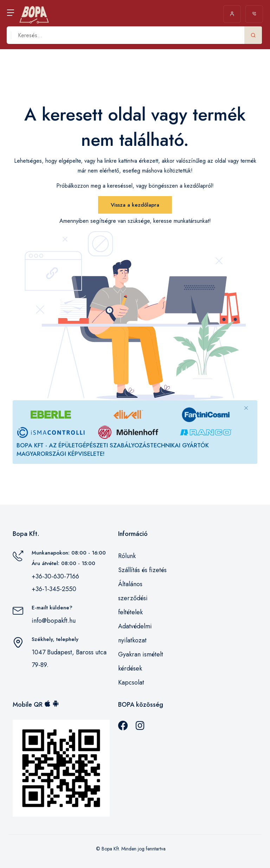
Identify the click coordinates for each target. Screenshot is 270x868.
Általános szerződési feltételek (133, 598)
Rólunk (127, 556)
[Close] (246, 408)
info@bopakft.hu (54, 621)
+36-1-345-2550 (54, 589)
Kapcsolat (131, 682)
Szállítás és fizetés (142, 570)
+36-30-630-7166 (55, 576)
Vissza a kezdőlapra (135, 205)
